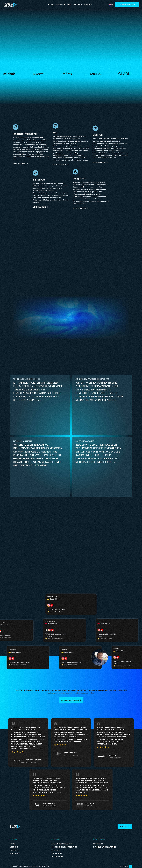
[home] (10, 5)
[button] (61, 5)
